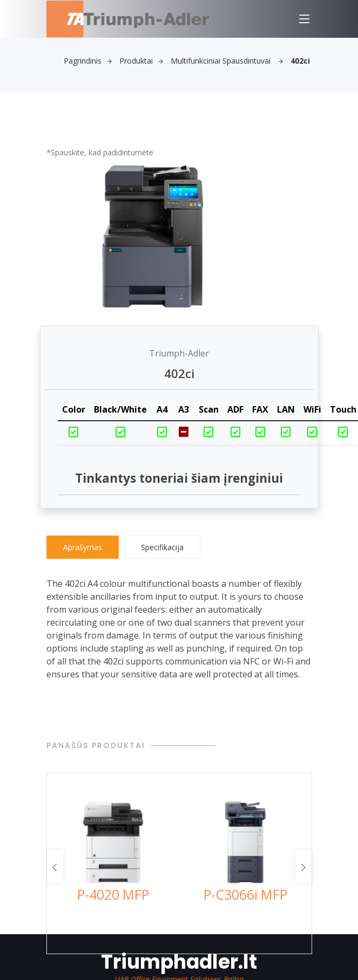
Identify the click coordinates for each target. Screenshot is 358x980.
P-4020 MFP (113, 895)
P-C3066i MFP (245, 895)
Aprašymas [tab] (83, 547)
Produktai (141, 61)
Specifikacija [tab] (162, 547)
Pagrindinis (88, 61)
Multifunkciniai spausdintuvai (227, 61)
